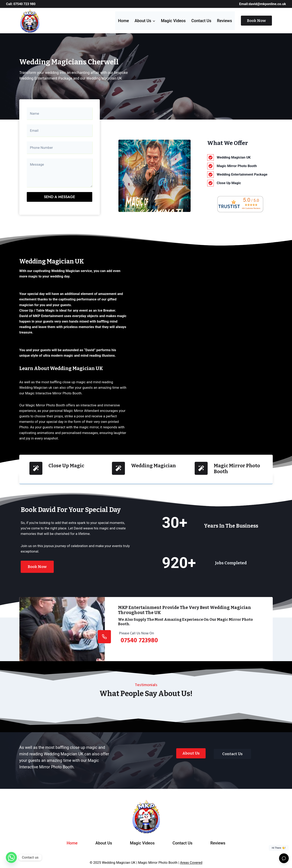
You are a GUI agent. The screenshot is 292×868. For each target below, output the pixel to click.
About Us (104, 840)
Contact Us (201, 21)
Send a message (60, 195)
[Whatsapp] (11, 857)
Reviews (224, 21)
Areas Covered (191, 860)
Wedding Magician (153, 463)
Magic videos (173, 21)
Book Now (256, 21)
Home (123, 21)
